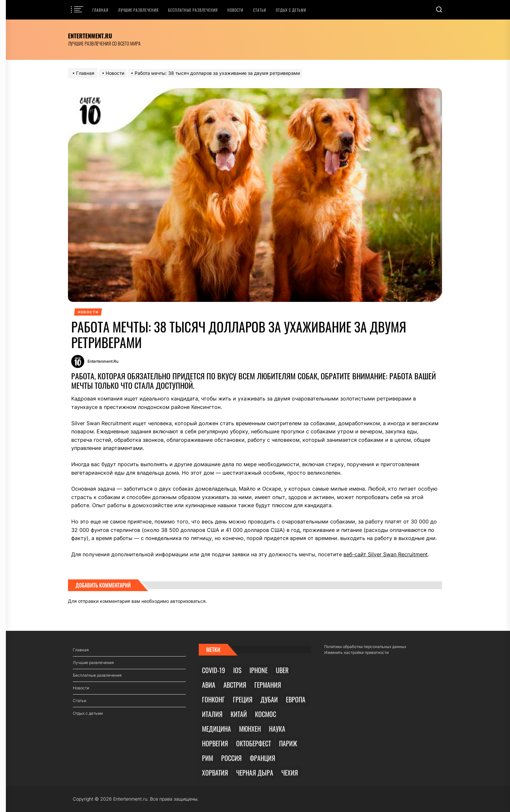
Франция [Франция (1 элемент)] (262, 758)
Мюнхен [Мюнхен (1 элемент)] (250, 729)
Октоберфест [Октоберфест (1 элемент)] (254, 743)
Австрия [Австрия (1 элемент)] (235, 685)
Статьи (260, 10)
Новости (235, 10)
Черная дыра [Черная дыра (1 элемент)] (255, 773)
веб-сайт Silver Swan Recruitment (386, 554)
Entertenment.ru (90, 36)
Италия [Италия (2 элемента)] (212, 714)
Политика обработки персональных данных (365, 647)
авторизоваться (188, 601)
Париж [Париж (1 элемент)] (288, 743)
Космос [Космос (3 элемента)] (266, 714)
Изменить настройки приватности (356, 652)
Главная (100, 10)
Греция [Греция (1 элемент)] (243, 699)
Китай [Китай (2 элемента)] (239, 714)
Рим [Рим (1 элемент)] (208, 758)
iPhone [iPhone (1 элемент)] (259, 670)
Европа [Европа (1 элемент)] (296, 699)
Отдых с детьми (291, 10)
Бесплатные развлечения (193, 10)
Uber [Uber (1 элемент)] (282, 670)
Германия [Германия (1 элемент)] (268, 685)
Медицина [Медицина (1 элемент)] (216, 729)
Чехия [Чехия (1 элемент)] (290, 773)
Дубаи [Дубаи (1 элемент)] (269, 699)
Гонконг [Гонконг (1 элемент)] (213, 699)
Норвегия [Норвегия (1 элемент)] (215, 743)
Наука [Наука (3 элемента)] (277, 729)
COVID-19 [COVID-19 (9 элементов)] (214, 670)
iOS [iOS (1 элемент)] (237, 670)
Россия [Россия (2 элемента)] (231, 758)
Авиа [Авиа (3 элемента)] (209, 685)
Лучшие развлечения (138, 10)
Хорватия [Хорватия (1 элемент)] (215, 773)
